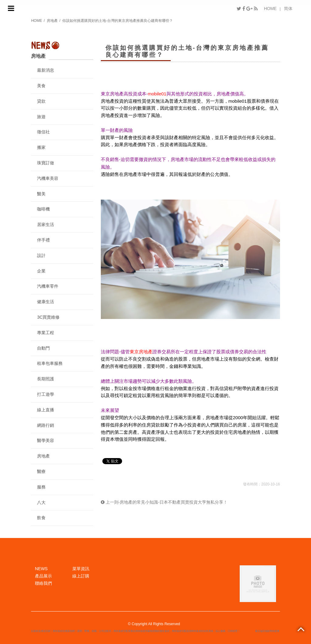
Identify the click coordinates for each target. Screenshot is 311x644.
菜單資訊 (81, 569)
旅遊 (41, 117)
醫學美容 (46, 440)
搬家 (41, 147)
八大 (41, 502)
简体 (288, 9)
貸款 (41, 101)
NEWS (41, 569)
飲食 (41, 518)
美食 (41, 86)
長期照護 (46, 379)
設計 (41, 255)
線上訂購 (81, 576)
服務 (41, 487)
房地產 (52, 21)
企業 (41, 271)
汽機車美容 (48, 178)
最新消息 (46, 70)
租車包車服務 (50, 363)
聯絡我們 (43, 583)
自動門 (43, 348)
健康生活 (46, 302)
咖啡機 (43, 209)
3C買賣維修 (48, 317)
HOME (270, 9)
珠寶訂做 (46, 163)
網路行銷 (46, 425)
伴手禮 (43, 240)
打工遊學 (46, 394)
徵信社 (43, 132)
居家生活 (46, 224)
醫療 (41, 471)
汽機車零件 (48, 286)
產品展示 (43, 576)
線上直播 (46, 410)
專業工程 (46, 333)
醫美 (41, 194)
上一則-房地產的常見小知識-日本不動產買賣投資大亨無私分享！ (164, 502)
